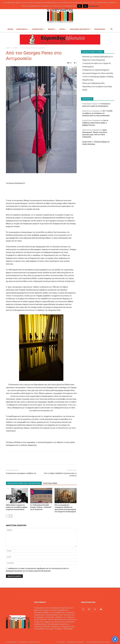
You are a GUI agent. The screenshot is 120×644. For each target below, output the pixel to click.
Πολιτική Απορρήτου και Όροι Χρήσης (98, 642)
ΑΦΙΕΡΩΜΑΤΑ (22, 29)
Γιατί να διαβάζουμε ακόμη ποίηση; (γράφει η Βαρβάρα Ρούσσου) (95, 123)
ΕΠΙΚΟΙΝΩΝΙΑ (100, 29)
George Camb (87, 142)
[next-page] (11, 516)
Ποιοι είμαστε (61, 642)
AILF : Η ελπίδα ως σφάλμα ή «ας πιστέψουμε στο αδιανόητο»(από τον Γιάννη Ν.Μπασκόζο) (97, 113)
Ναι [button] (80, 6)
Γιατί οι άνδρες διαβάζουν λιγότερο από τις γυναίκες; (60, 474)
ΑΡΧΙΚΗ (10, 29)
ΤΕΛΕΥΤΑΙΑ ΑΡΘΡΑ (50, 483)
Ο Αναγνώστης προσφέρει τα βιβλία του (21, 473)
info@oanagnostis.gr (51, 633)
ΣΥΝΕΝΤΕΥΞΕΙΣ (38, 29)
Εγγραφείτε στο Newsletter (76, 642)
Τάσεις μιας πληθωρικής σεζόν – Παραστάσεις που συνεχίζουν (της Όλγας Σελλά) (97, 86)
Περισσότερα (68, 629)
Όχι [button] (86, 6)
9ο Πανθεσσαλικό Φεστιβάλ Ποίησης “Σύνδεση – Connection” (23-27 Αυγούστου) (41, 507)
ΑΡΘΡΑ (63, 29)
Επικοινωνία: (39, 633)
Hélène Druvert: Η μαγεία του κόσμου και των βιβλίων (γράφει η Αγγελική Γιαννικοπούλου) (17, 507)
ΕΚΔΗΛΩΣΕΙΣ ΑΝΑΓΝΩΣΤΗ (80, 29)
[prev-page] (7, 516)
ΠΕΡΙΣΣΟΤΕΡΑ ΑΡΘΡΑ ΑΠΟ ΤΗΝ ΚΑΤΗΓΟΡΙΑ (24, 483)
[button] (111, 29)
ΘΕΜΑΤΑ (52, 29)
